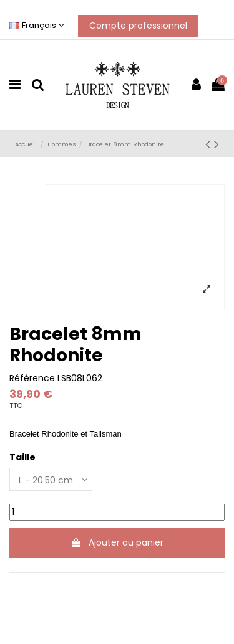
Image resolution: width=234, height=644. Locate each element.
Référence (32, 378)
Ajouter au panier (117, 542)
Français (37, 25)
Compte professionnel (138, 26)
